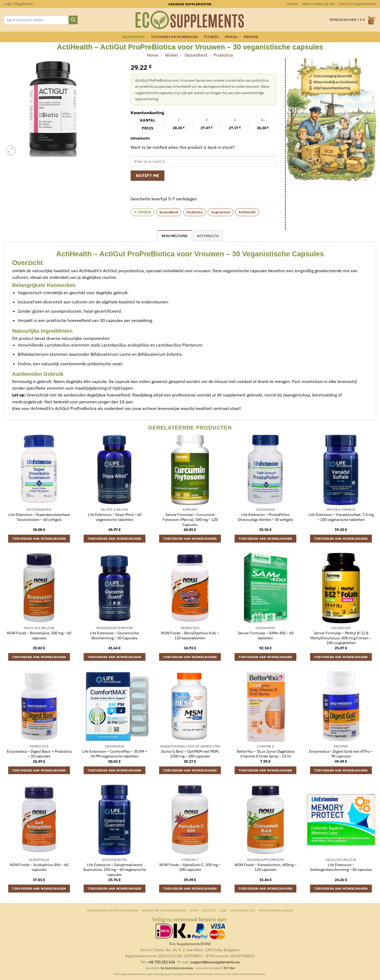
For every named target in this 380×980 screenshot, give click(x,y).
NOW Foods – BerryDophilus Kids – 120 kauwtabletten (190, 635)
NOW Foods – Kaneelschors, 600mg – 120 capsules (266, 867)
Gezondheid (135, 37)
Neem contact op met (319, 4)
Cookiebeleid (243, 910)
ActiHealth (247, 212)
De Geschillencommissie (177, 968)
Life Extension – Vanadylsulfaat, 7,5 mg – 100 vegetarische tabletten (341, 517)
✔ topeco (142, 212)
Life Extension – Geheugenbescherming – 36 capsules (341, 867)
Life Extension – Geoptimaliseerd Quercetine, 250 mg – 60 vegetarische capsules (115, 870)
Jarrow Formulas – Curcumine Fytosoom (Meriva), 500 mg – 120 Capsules (190, 519)
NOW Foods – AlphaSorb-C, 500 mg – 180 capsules (190, 867)
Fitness (213, 37)
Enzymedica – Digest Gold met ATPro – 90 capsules (341, 754)
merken (292, 4)
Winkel (171, 55)
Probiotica (223, 55)
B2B (223, 910)
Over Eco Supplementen (357, 4)
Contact (209, 910)
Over (194, 910)
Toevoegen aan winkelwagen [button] (39, 538)
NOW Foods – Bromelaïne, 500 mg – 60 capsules (39, 635)
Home (153, 55)
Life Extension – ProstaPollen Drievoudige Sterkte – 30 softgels (266, 517)
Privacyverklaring (276, 910)
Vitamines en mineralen (176, 37)
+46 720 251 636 (161, 962)
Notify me (148, 175)
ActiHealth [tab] (208, 236)
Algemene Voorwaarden (164, 910)
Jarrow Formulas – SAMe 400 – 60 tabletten (265, 635)
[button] (18, 4)
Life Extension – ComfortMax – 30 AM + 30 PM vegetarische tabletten (115, 754)
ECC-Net (229, 968)
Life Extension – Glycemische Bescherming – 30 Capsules (115, 635)
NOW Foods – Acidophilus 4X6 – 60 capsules (39, 867)
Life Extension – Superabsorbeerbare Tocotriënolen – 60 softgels (39, 517)
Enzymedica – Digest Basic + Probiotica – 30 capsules (39, 754)
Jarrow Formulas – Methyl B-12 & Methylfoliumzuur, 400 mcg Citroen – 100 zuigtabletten (341, 638)
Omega (233, 37)
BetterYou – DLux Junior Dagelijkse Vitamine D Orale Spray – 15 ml (266, 754)
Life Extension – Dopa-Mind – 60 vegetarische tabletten (115, 517)
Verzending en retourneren (112, 910)
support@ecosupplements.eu (215, 962)
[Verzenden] (73, 20)
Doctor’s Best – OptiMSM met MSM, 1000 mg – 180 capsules (190, 754)
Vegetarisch (221, 212)
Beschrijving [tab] (175, 236)
